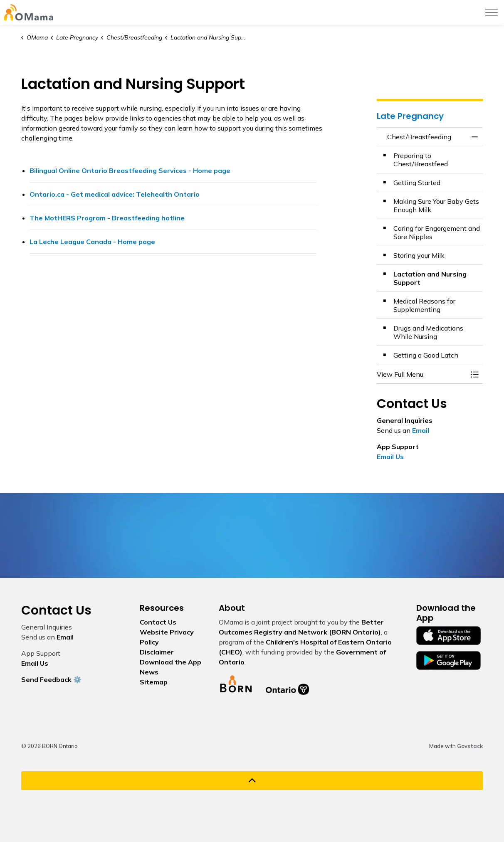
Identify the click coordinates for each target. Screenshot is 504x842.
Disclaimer (157, 652)
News (149, 672)
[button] (421, 374)
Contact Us (158, 622)
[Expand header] (492, 12)
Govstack (470, 746)
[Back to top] (252, 781)
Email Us (390, 457)
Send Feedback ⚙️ (51, 679)
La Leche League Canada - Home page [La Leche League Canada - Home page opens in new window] (92, 242)
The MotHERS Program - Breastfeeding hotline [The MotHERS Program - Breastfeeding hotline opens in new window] (107, 218)
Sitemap (154, 682)
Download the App (170, 662)
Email (421, 430)
